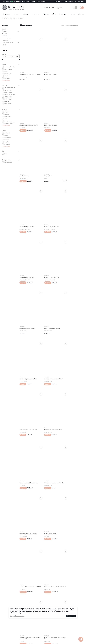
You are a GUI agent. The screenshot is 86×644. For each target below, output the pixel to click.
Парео (4, 45)
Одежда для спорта (8, 43)
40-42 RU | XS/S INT (10, 88)
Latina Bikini (8, 74)
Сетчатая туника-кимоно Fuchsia (51, 260)
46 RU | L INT (8, 97)
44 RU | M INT (8, 92)
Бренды (26, 14)
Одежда (46, 14)
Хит (5, 154)
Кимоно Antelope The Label (27, 166)
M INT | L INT (8, 99)
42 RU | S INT (8, 90)
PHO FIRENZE (45, 122)
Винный (7, 140)
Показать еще (52, 419)
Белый (6, 135)
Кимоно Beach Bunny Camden (49, 212)
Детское (81, 14)
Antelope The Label (10, 67)
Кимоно (22, 68)
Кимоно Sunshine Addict (48, 70)
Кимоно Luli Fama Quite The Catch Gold (29, 404)
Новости (5, 440)
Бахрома (7, 112)
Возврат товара (23, 446)
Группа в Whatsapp (76, 449)
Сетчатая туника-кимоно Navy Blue (72, 307)
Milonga (43, 357)
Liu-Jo (6, 76)
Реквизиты (21, 440)
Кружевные (8, 117)
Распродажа (6, 14)
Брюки (4, 29)
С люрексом (8, 121)
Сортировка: (65, 25)
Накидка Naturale (46, 120)
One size (7, 101)
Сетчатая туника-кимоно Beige (28, 306)
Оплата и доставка (48, 8)
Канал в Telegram (75, 446)
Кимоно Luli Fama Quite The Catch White (72, 355)
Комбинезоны (6, 38)
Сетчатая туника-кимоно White (28, 355)
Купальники (36, 14)
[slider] (2, 60)
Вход (61, 8)
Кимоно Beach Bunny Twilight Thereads (27, 71)
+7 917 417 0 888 (35, 1)
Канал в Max (74, 443)
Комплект (5, 40)
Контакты (21, 442)
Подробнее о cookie (17, 616)
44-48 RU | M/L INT (10, 95)
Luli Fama (7, 78)
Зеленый (7, 144)
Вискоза (7, 114)
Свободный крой (9, 123)
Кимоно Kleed (67, 120)
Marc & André (23, 263)
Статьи (4, 442)
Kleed (6, 71)
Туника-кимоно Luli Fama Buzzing (50, 306)
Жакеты (5, 34)
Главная (5, 18)
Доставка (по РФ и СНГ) (9, 444)
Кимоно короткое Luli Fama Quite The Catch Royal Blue (50, 404)
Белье (73, 14)
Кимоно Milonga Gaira (47, 355)
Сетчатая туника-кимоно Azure (28, 260)
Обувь (54, 14)
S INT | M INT (8, 104)
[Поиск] (81, 1)
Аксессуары (64, 14)
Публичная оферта (24, 444)
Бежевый (7, 133)
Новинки (17, 14)
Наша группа (74, 440)
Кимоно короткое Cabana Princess (72, 70)
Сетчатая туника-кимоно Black (72, 260)
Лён (6, 119)
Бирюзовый (8, 137)
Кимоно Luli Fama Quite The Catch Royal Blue (72, 404)
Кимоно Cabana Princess (26, 120)
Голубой (7, 142)
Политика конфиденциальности (44, 452)
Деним (4, 31)
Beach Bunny (8, 69)
